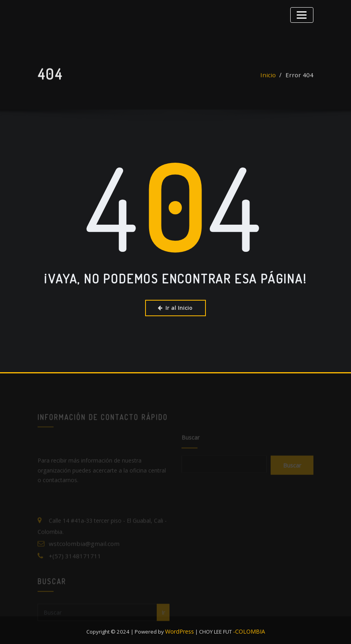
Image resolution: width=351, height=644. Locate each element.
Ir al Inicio (176, 307)
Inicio (273, 79)
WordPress (182, 628)
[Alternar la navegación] (303, 14)
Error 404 (301, 79)
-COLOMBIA (248, 628)
